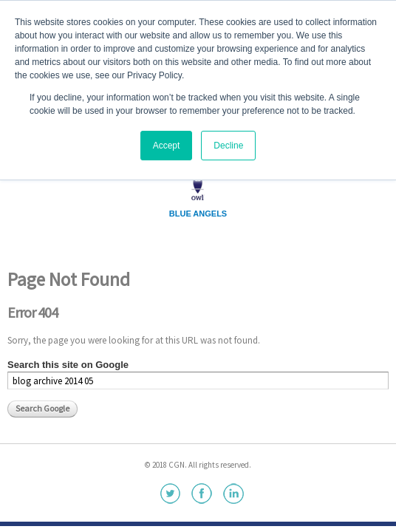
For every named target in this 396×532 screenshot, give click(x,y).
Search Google (42, 408)
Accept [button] (167, 146)
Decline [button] (228, 146)
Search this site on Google (68, 365)
